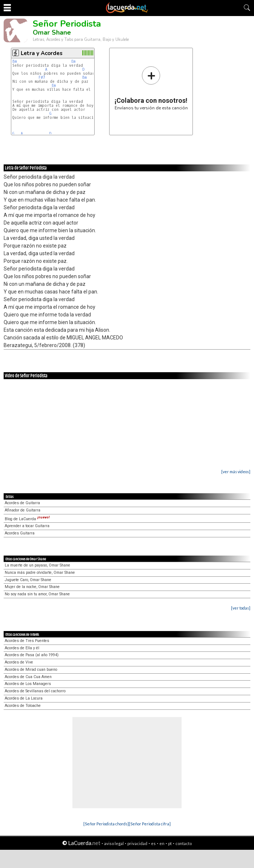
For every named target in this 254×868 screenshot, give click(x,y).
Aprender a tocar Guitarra (27, 526)
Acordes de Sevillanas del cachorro (35, 691)
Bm (15, 61)
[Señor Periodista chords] (106, 824)
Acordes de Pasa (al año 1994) (32, 655)
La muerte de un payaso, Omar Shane (37, 565)
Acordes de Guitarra (22, 503)
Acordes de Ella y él (22, 648)
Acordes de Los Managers (28, 684)
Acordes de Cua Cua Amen (28, 677)
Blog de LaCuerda (27, 519)
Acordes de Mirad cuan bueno (31, 670)
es (153, 843)
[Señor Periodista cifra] (150, 824)
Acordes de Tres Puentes (27, 641)
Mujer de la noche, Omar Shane (32, 587)
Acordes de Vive (19, 662)
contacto (184, 843)
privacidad (137, 843)
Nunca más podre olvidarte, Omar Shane (40, 573)
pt (170, 843)
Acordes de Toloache (23, 706)
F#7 (42, 77)
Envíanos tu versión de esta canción (151, 88)
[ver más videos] (236, 472)
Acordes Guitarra (20, 533)
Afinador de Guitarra (23, 510)
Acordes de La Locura (24, 698)
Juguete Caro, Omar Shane (28, 580)
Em (73, 61)
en (162, 843)
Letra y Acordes (42, 53)
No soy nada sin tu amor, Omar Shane (37, 594)
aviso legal (114, 843)
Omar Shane (52, 32)
